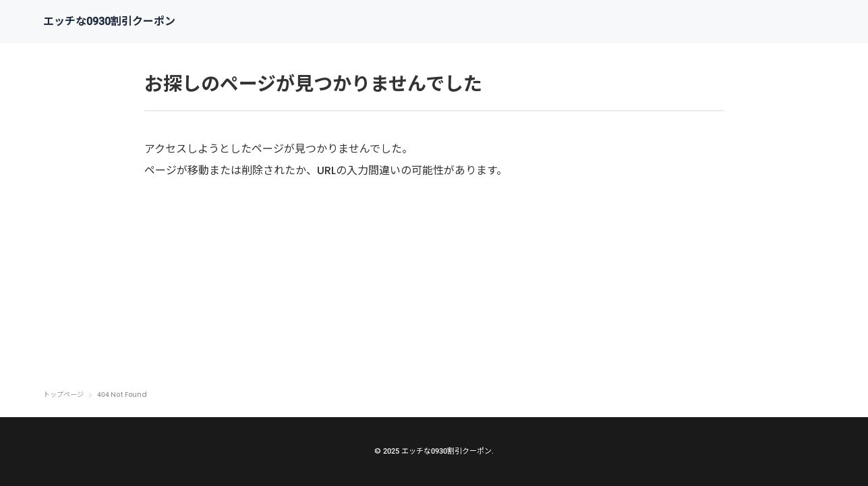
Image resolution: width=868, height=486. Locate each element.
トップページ (63, 395)
